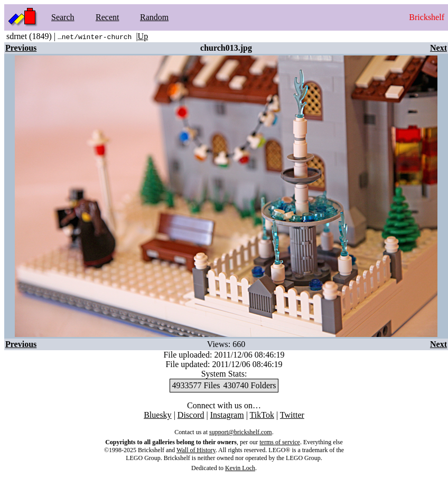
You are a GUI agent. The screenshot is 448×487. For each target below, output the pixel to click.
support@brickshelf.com (241, 432)
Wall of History (196, 450)
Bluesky (157, 415)
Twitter (292, 415)
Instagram (227, 415)
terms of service (280, 442)
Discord (191, 415)
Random (154, 17)
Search (63, 17)
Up (143, 36)
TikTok (262, 415)
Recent (107, 17)
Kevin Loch (240, 468)
